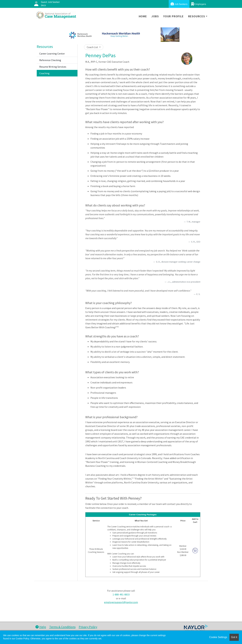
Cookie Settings (218, 637)
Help (41, 627)
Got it (234, 637)
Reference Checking (50, 60)
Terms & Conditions (62, 627)
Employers (199, 4)
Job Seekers (179, 4)
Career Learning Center (52, 54)
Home (143, 16)
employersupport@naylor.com (121, 602)
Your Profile (173, 16)
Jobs (155, 16)
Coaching (44, 73)
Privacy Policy (88, 627)
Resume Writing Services (53, 67)
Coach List (93, 47)
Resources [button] (197, 16)
